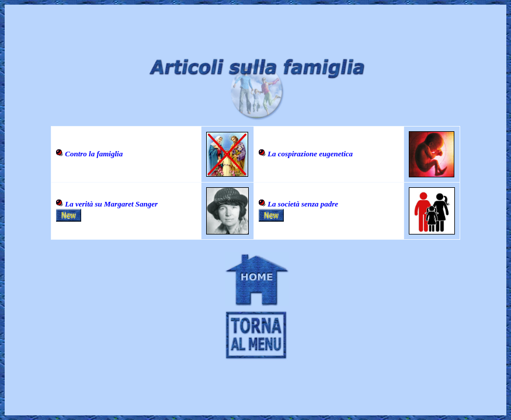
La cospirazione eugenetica (310, 154)
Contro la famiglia (94, 154)
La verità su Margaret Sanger (111, 204)
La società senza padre (303, 204)
